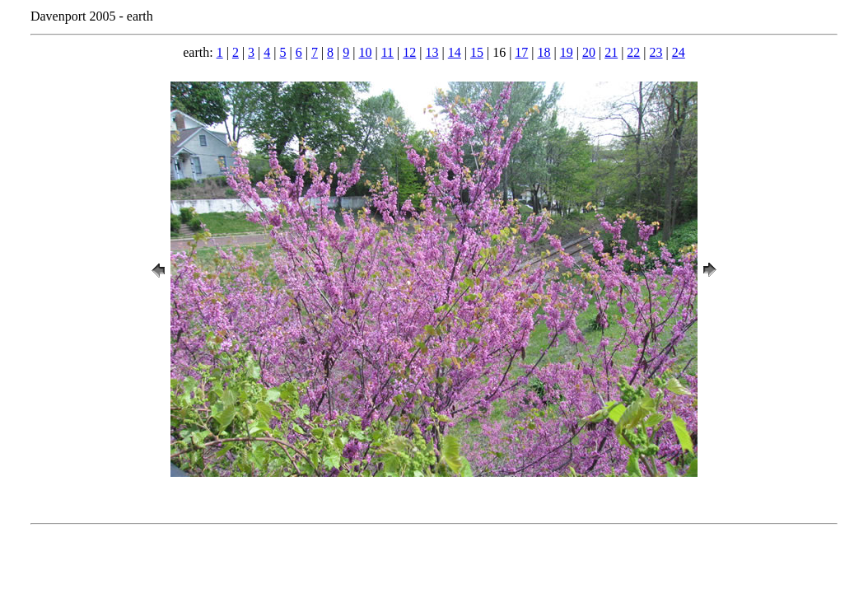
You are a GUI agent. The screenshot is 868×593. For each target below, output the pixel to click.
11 (387, 52)
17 (521, 52)
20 (589, 52)
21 (611, 52)
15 (477, 52)
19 (567, 52)
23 (656, 52)
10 (366, 52)
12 (409, 52)
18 (544, 52)
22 (633, 52)
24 (679, 52)
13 (432, 52)
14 (455, 52)
